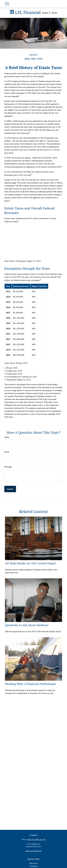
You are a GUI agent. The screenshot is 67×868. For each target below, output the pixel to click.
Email (7, 452)
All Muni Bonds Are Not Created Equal (30, 563)
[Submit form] (10, 489)
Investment (34, 866)
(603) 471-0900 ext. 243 (36, 840)
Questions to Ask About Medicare (27, 625)
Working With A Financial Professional (30, 684)
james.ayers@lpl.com (33, 851)
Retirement (33, 863)
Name (7, 437)
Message (8, 467)
